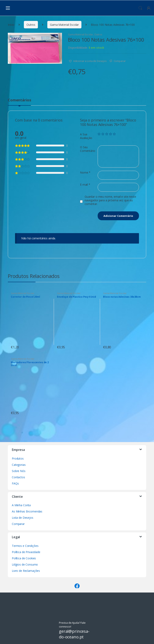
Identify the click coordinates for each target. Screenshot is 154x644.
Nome (85, 173)
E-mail (85, 185)
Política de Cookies (24, 558)
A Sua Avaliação (86, 136)
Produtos (18, 458)
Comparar (120, 61)
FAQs (15, 483)
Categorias (19, 465)
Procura (140, 8)
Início (11, 25)
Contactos (18, 477)
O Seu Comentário (88, 149)
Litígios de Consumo (25, 564)
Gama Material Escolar (64, 25)
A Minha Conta (21, 505)
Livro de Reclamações (26, 571)
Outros (31, 25)
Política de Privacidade (26, 552)
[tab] (19, 102)
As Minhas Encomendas (27, 511)
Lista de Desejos (23, 518)
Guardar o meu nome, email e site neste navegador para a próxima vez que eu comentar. (110, 200)
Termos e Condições (25, 546)
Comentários (19, 100)
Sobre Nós (19, 471)
